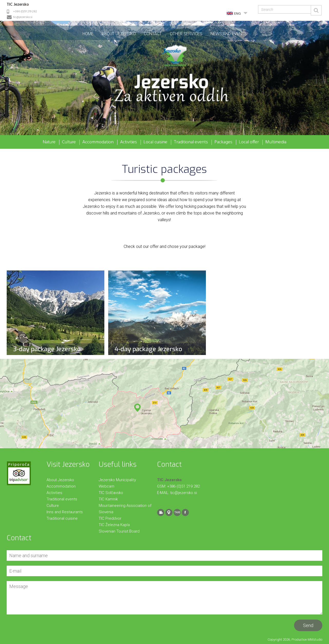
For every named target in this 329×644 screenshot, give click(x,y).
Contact (153, 34)
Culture (69, 142)
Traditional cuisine (62, 518)
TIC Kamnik (108, 499)
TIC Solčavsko (111, 493)
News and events (229, 34)
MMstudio (315, 640)
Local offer (249, 142)
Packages (223, 142)
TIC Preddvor (110, 518)
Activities (129, 142)
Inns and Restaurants (65, 512)
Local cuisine (155, 142)
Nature (49, 142)
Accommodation (98, 142)
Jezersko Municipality (117, 480)
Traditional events (191, 142)
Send (308, 625)
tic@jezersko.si (23, 17)
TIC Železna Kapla (114, 525)
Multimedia (276, 142)
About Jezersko (119, 34)
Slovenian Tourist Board (119, 531)
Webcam (107, 486)
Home (88, 34)
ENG (237, 14)
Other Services (186, 34)
